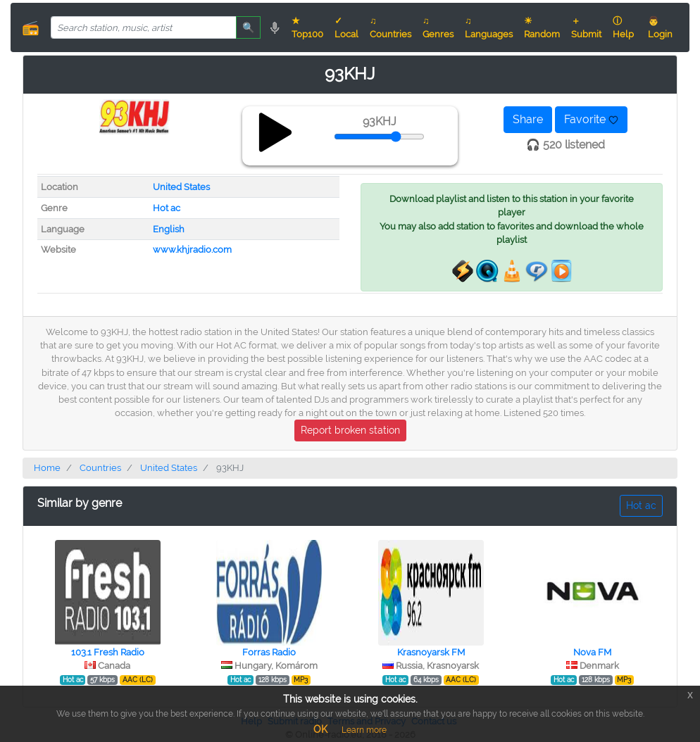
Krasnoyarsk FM (431, 652)
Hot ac (167, 208)
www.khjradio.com (192, 250)
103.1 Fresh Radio (108, 652)
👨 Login (660, 27)
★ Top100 (307, 27)
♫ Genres (438, 27)
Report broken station (350, 430)
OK (320, 729)
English (169, 229)
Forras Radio (269, 652)
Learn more (364, 730)
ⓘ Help (623, 27)
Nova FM (592, 652)
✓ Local (346, 27)
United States (181, 187)
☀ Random (542, 27)
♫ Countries (390, 27)
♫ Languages (489, 27)
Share (528, 119)
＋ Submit (586, 27)
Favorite (591, 119)
